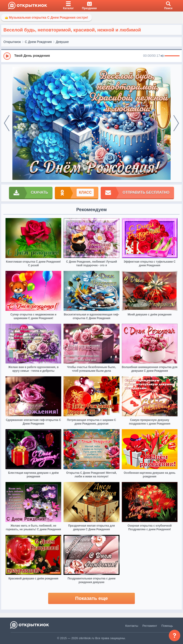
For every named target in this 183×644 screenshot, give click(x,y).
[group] (91, 56)
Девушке (62, 42)
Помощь (167, 626)
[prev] (7, 123)
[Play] (7, 56)
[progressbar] (172, 56)
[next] (176, 123)
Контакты (132, 626)
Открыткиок (12, 42)
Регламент (150, 626)
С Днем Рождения (38, 42)
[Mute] (162, 56)
